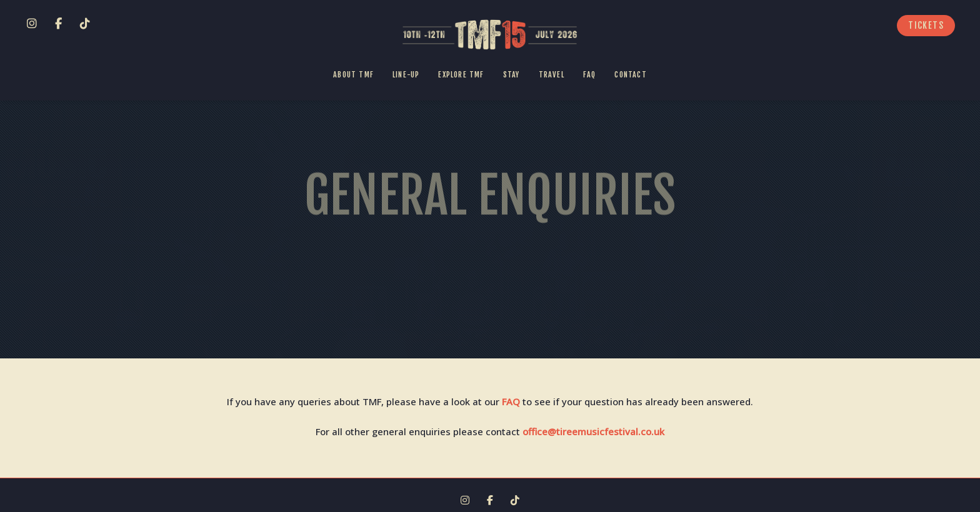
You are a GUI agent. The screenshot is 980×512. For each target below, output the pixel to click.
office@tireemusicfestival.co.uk (593, 431)
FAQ (511, 401)
